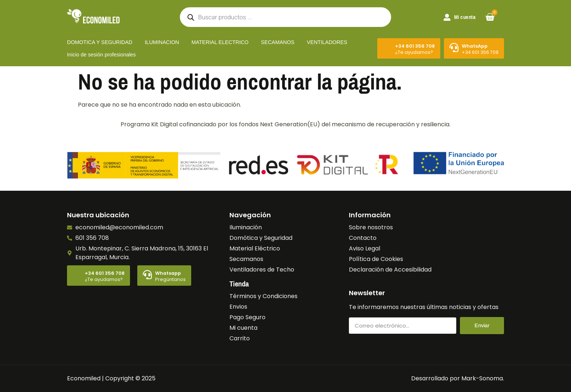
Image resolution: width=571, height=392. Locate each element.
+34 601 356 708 (415, 46)
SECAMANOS (277, 42)
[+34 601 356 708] (387, 47)
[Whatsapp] (147, 275)
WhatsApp (475, 46)
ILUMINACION (162, 42)
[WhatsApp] (454, 47)
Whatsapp (168, 273)
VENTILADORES (327, 42)
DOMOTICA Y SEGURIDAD (100, 42)
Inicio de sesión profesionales (101, 55)
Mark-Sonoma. (483, 378)
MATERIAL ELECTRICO (220, 42)
